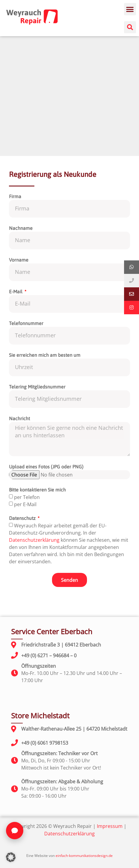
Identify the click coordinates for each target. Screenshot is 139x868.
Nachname (21, 228)
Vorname (19, 260)
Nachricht (19, 419)
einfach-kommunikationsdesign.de (84, 856)
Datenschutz (23, 518)
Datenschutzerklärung (34, 540)
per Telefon (27, 497)
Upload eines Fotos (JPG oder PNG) (46, 467)
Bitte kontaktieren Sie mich (37, 490)
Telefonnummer (26, 323)
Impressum (110, 826)
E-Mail (16, 292)
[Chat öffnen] (15, 831)
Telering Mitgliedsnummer (37, 387)
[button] (130, 9)
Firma (15, 196)
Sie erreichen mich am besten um (45, 355)
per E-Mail (25, 504)
